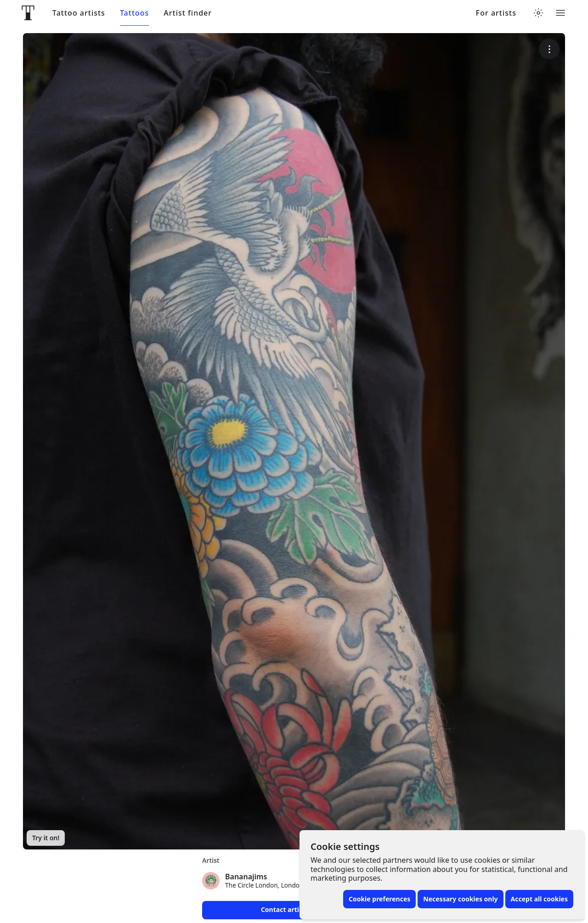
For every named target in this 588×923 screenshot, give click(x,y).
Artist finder (188, 13)
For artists (496, 13)
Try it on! (46, 838)
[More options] (549, 49)
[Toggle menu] (560, 13)
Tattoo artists (79, 13)
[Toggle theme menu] (538, 13)
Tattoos (134, 13)
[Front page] (28, 13)
